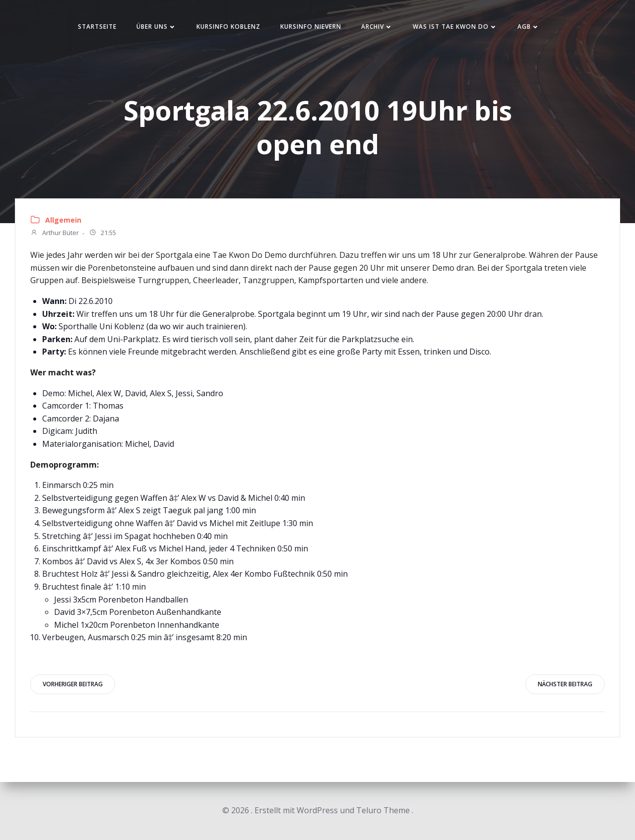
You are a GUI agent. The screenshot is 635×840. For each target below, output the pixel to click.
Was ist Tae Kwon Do (455, 27)
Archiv (377, 27)
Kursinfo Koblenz (228, 27)
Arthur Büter (55, 234)
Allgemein (63, 220)
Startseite (97, 27)
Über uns (157, 27)
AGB (529, 27)
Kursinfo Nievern (311, 27)
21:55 (102, 234)
